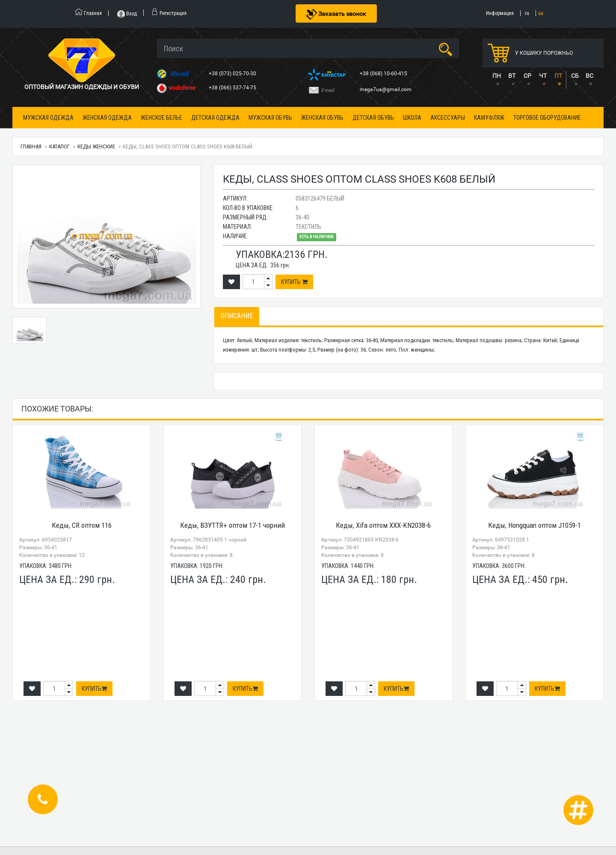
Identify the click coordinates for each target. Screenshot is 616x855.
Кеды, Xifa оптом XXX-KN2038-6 (383, 525)
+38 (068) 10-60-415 (384, 74)
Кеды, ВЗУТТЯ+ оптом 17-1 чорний (232, 525)
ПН (497, 76)
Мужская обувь (270, 118)
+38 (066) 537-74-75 (233, 88)
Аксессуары (448, 118)
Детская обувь (373, 118)
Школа (412, 118)
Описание (237, 316)
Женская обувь (322, 118)
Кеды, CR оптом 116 (82, 525)
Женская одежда (107, 118)
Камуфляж (489, 118)
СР (527, 76)
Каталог (59, 146)
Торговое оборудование (547, 118)
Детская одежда (215, 118)
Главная (31, 146)
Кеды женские (96, 146)
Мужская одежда (48, 118)
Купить (294, 282)
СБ (575, 76)
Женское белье (161, 118)
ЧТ (543, 76)
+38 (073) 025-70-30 (233, 74)
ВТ (512, 76)
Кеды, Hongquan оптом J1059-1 (535, 525)
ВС (589, 76)
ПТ (558, 76)
